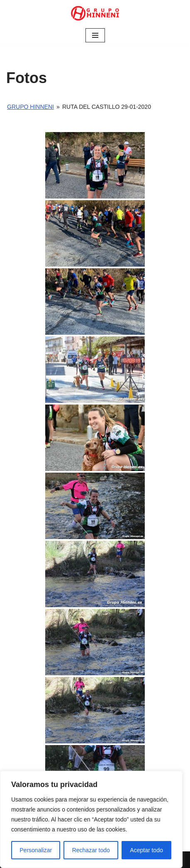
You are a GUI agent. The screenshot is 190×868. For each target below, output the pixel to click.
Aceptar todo (146, 850)
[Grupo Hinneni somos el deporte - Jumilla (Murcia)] (95, 13)
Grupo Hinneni (30, 107)
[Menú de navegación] (95, 35)
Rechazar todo (91, 850)
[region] (91, 819)
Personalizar (36, 850)
